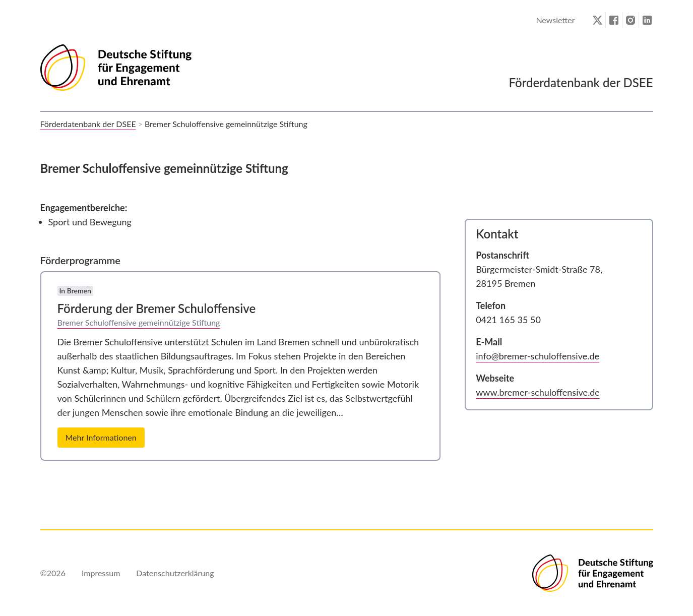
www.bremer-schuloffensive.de (538, 392)
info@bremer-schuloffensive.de (538, 356)
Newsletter (555, 20)
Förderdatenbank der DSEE (88, 124)
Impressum (101, 573)
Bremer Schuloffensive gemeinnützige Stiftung (139, 322)
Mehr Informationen (101, 437)
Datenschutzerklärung (175, 573)
